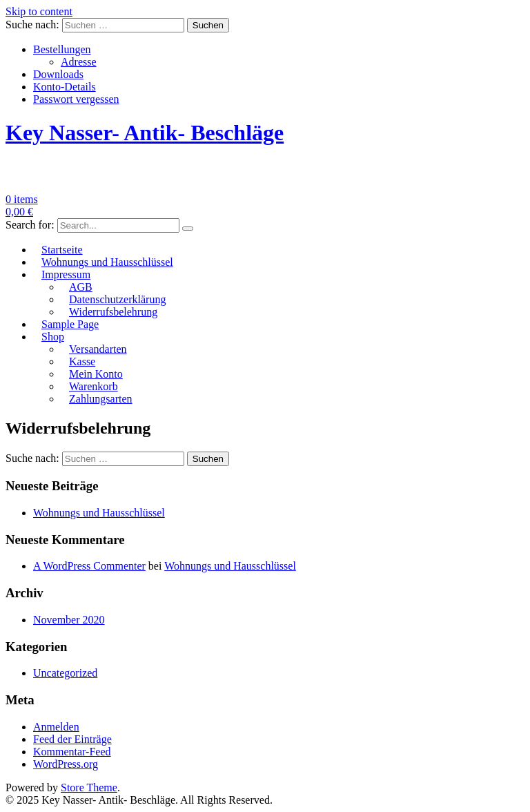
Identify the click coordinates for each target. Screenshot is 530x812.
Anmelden (56, 727)
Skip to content (39, 11)
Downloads (58, 74)
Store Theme (89, 787)
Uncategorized (65, 673)
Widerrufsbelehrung (113, 312)
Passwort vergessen (76, 99)
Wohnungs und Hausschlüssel (107, 262)
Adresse (79, 62)
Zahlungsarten (101, 399)
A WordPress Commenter (89, 566)
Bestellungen (62, 49)
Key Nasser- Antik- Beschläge (145, 133)
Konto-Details (65, 87)
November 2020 (69, 620)
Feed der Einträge (72, 739)
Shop (53, 337)
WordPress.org (66, 764)
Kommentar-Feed (72, 752)
